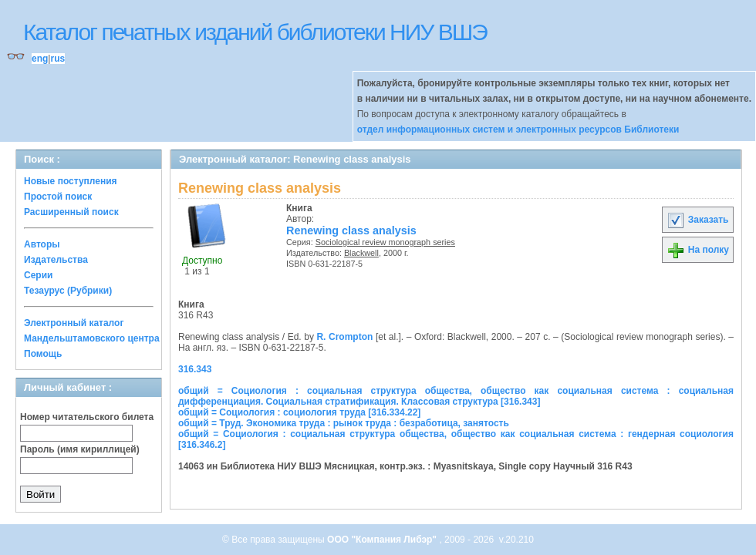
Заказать (697, 220)
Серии (38, 275)
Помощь (43, 354)
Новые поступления (71, 181)
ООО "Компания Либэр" (383, 540)
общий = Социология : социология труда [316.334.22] (299, 412)
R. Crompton (344, 337)
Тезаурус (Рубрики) (68, 291)
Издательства (56, 260)
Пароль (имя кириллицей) (80, 449)
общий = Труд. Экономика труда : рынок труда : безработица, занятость (344, 423)
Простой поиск (58, 197)
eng (40, 59)
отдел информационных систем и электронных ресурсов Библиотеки (518, 129)
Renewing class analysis (351, 230)
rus (57, 59)
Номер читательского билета (87, 417)
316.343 (195, 369)
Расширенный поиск (71, 212)
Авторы (42, 244)
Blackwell (361, 253)
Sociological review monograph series (385, 242)
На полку (698, 250)
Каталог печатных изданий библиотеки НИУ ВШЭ (255, 32)
